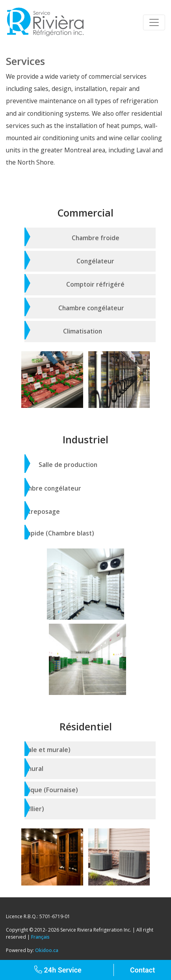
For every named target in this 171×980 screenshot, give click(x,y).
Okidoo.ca (47, 950)
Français (40, 937)
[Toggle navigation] (154, 22)
